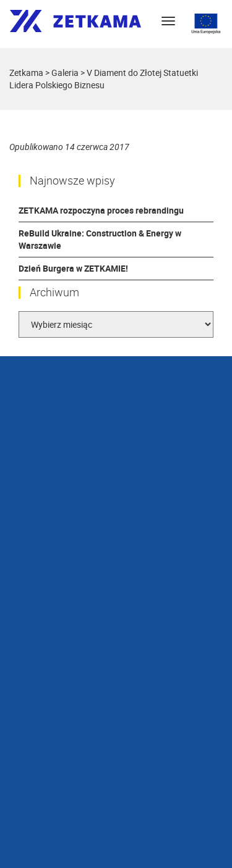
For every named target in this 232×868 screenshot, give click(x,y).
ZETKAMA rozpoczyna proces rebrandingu (101, 210)
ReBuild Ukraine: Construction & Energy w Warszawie (100, 239)
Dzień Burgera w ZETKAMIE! (73, 268)
